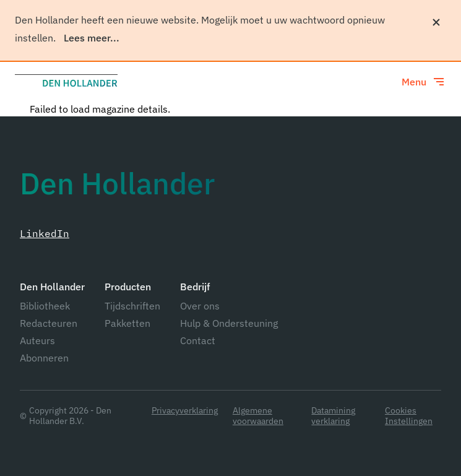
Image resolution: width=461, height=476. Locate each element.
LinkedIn (45, 233)
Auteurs (37, 340)
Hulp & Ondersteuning (229, 323)
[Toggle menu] (424, 82)
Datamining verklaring (333, 416)
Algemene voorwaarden (258, 416)
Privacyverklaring (185, 411)
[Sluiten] (436, 22)
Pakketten (127, 323)
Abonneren (44, 358)
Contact (198, 340)
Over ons (200, 306)
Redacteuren (49, 323)
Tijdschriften (132, 306)
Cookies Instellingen (409, 416)
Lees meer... (92, 38)
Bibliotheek (45, 306)
